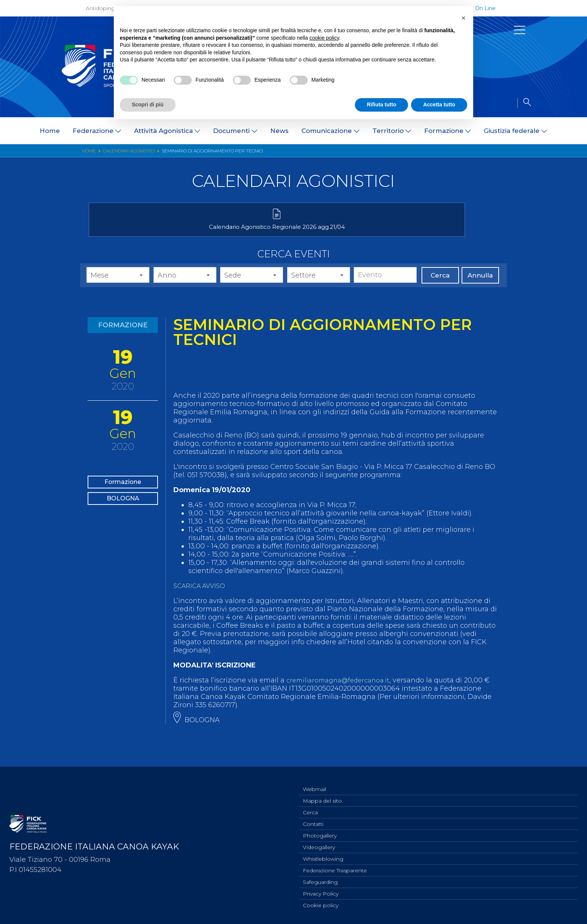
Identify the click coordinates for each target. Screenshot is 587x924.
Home (50, 131)
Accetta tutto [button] (439, 104)
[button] (463, 18)
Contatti (313, 818)
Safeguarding (320, 880)
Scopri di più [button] (148, 104)
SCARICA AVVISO (202, 598)
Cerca (440, 287)
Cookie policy (321, 905)
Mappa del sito (322, 794)
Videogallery (319, 843)
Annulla (480, 287)
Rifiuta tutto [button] (382, 104)
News (279, 131)
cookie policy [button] (324, 38)
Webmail (314, 781)
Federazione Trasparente (335, 868)
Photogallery (320, 831)
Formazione (123, 496)
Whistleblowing (323, 855)
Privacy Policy (321, 893)
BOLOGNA (123, 520)
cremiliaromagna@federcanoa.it (342, 692)
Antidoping (100, 8)
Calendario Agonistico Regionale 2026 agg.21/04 (154, 235)
